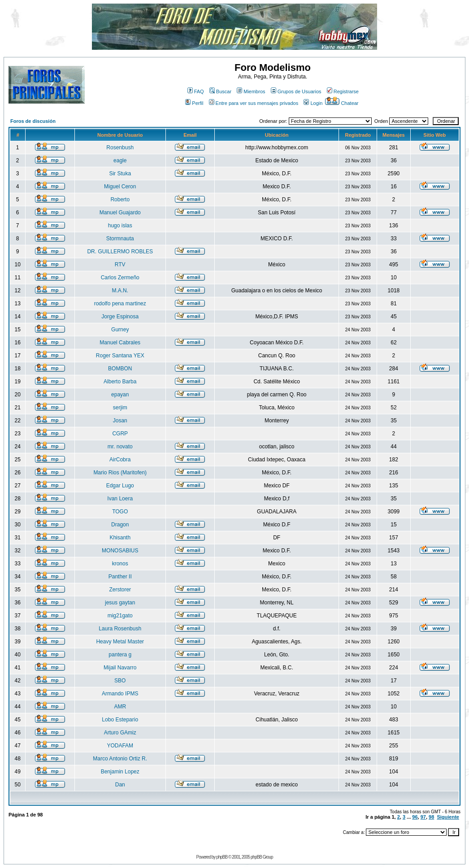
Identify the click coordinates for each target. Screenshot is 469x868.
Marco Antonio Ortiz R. (120, 759)
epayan (120, 395)
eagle (120, 161)
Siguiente (448, 817)
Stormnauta (120, 239)
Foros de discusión (33, 121)
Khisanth (120, 538)
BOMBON (120, 369)
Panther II (120, 577)
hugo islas (120, 226)
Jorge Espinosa (120, 317)
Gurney (120, 330)
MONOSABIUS (120, 551)
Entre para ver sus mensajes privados (254, 103)
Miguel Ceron (120, 187)
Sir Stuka (120, 174)
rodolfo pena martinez (120, 304)
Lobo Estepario (120, 720)
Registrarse (343, 91)
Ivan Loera (120, 499)
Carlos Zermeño (120, 278)
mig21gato (120, 616)
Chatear (342, 103)
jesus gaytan (120, 603)
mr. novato (120, 447)
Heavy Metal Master (120, 642)
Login (313, 103)
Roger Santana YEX (120, 356)
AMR (120, 707)
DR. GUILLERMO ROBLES (120, 252)
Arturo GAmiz (120, 733)
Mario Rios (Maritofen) (120, 473)
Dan (120, 785)
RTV (120, 265)
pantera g (120, 655)
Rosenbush (120, 148)
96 (415, 817)
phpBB (222, 857)
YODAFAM (120, 746)
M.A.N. (120, 291)
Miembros (251, 91)
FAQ (196, 91)
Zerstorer (120, 590)
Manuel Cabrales (120, 343)
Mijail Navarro (120, 668)
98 (431, 817)
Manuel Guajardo (120, 213)
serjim (120, 408)
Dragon (120, 525)
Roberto (120, 200)
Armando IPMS (120, 694)
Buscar (220, 91)
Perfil (194, 103)
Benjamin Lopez (120, 772)
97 (423, 817)
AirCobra (120, 460)
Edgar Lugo (120, 486)
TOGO (120, 512)
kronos (120, 564)
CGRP (120, 434)
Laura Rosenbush (120, 629)
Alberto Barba (120, 382)
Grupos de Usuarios (296, 91)
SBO (120, 681)
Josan (120, 421)
